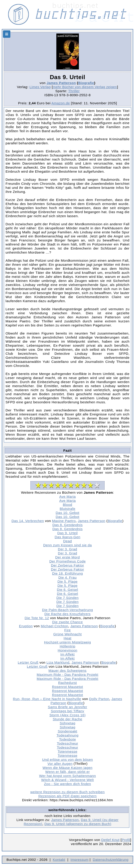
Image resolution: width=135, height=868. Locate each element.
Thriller (74, 91)
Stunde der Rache (67, 719)
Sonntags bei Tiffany (67, 711)
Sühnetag (67, 723)
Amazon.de (61, 103)
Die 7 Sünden (67, 598)
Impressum (80, 860)
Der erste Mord (67, 557)
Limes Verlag (40, 87)
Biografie (86, 83)
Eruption (26, 626)
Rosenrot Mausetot (68, 687)
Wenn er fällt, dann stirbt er (67, 772)
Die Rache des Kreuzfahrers (67, 614)
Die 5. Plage (67, 581)
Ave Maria (67, 496)
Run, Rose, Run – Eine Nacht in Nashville (47, 699)
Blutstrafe (68, 509)
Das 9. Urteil (67, 533)
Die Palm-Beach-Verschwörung (68, 610)
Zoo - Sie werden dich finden (67, 784)
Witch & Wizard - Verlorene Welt (67, 780)
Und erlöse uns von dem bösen (68, 760)
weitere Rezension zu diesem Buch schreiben (67, 792)
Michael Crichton (55, 626)
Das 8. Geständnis (67, 525)
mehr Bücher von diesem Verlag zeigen (85, 87)
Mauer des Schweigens (67, 671)
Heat (67, 638)
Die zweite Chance (68, 622)
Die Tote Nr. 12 (37, 618)
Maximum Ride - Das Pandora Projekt (67, 675)
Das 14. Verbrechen (28, 521)
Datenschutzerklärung (111, 860)
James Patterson (61, 83)
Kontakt (59, 860)
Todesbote (67, 739)
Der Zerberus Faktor (67, 565)
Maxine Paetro (64, 521)
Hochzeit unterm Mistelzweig (68, 642)
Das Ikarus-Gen (67, 537)
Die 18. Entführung (67, 573)
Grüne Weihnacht (67, 634)
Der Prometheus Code (68, 561)
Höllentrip (68, 646)
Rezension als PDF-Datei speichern (67, 796)
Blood (68, 505)
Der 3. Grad (67, 549)
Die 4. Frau (67, 577)
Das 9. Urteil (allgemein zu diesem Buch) (78, 824)
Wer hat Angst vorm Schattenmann (67, 776)
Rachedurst (67, 683)
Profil (126, 840)
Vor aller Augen (60, 764)
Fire (67, 630)
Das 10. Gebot (67, 513)
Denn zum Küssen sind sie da (68, 545)
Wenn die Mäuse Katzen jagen (67, 768)
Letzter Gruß (28, 662)
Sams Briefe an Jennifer (67, 707)
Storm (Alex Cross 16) (67, 715)
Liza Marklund (58, 662)
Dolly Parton (99, 699)
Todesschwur (67, 743)
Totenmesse (67, 751)
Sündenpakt (67, 731)
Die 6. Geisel (68, 590)
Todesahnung (67, 735)
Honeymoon (67, 650)
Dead (67, 541)
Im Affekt (68, 654)
